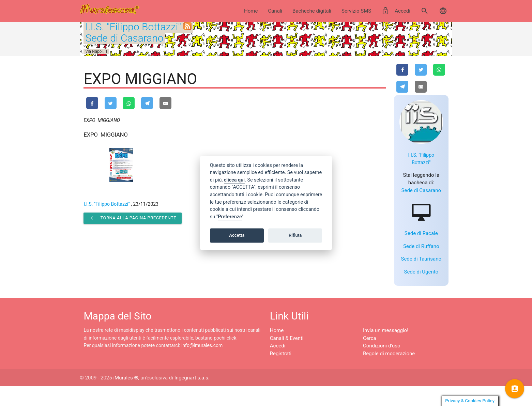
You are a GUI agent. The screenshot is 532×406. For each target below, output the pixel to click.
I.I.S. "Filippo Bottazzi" (133, 27)
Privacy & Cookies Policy (470, 401)
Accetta (237, 235)
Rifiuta (295, 235)
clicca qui (234, 180)
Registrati (281, 373)
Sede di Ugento (421, 291)
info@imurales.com (202, 365)
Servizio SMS (356, 11)
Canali (275, 11)
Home (251, 11)
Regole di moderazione (389, 373)
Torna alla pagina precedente (133, 219)
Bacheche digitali (312, 11)
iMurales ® (126, 397)
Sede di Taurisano (421, 279)
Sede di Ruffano (421, 266)
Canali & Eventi (287, 358)
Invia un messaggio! (386, 350)
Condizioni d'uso (382, 365)
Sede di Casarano (124, 38)
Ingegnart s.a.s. (192, 397)
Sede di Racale (421, 253)
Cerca (370, 358)
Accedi (396, 11)
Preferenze (230, 217)
